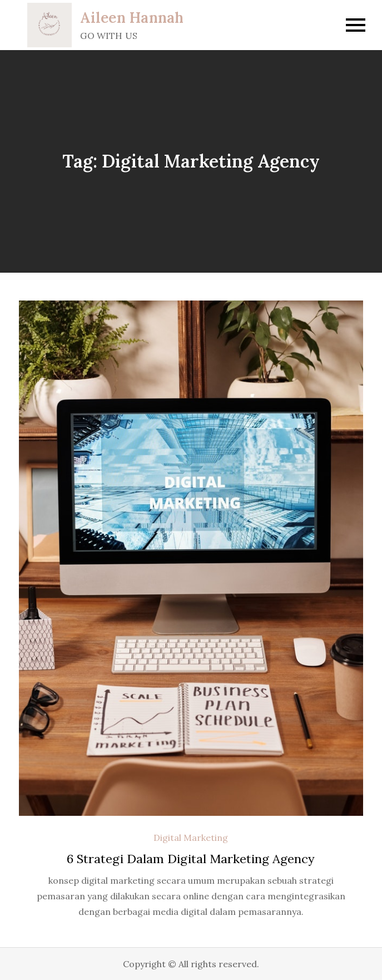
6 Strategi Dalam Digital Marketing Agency (191, 859)
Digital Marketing (191, 838)
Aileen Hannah (132, 18)
